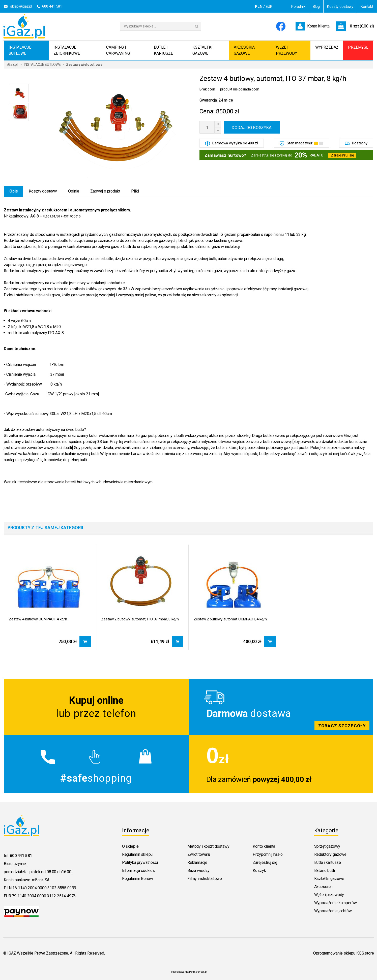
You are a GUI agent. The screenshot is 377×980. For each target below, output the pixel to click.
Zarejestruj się (342, 155)
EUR (269, 7)
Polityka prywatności (140, 862)
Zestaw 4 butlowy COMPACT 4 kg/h (38, 619)
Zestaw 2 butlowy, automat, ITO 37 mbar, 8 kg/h (140, 619)
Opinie (74, 191)
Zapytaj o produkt (105, 191)
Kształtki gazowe (329, 879)
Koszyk (259, 871)
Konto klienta (264, 846)
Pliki (135, 191)
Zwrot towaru (199, 854)
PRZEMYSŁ (358, 47)
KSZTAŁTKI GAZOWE (202, 50)
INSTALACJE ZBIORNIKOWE (67, 50)
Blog (316, 7)
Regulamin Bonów (138, 879)
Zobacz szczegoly (281, 707)
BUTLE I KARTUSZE (163, 50)
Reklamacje (197, 862)
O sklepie (130, 846)
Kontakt (367, 7)
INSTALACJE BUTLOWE (20, 50)
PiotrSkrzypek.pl (198, 972)
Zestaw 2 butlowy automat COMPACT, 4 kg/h (230, 619)
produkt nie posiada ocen (240, 89)
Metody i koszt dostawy (208, 846)
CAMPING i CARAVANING (118, 50)
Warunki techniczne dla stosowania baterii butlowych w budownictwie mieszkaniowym (78, 482)
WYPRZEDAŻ (327, 47)
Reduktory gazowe (330, 854)
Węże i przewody (329, 895)
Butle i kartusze (328, 862)
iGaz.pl (12, 65)
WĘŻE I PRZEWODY (286, 50)
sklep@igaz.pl (21, 6)
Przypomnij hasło (268, 854)
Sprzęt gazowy (327, 846)
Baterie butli (325, 871)
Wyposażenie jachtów (333, 911)
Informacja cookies (138, 871)
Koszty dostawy (340, 7)
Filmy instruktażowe (205, 879)
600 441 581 (52, 6)
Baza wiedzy (198, 871)
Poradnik (298, 7)
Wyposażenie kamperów (336, 903)
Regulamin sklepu (137, 854)
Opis (13, 191)
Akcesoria (323, 887)
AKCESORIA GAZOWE (244, 50)
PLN (259, 7)
